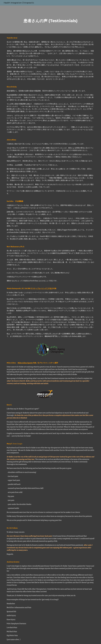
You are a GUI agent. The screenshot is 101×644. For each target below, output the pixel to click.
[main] (50, 20)
